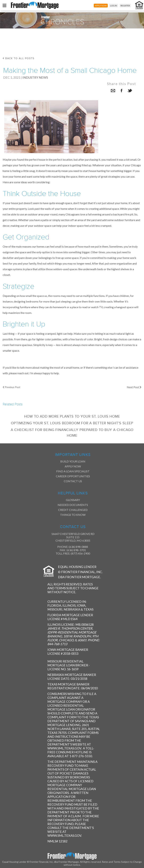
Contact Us (73, 481)
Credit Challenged (73, 510)
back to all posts (19, 58)
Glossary (73, 500)
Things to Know (73, 515)
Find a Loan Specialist (73, 471)
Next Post (134, 387)
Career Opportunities (73, 476)
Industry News (35, 77)
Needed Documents (73, 505)
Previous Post (11, 387)
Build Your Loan (73, 461)
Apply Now (73, 466)
